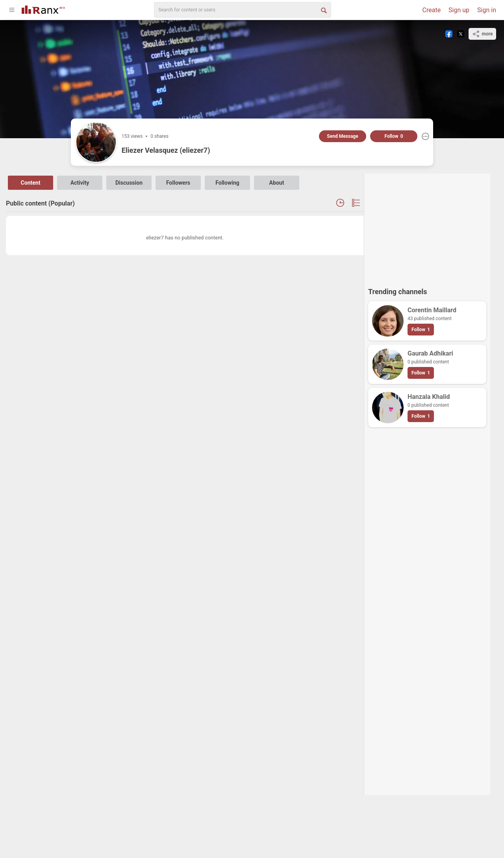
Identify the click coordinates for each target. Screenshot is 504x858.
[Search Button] (323, 10)
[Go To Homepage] (43, 9)
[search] (243, 10)
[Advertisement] (427, 227)
